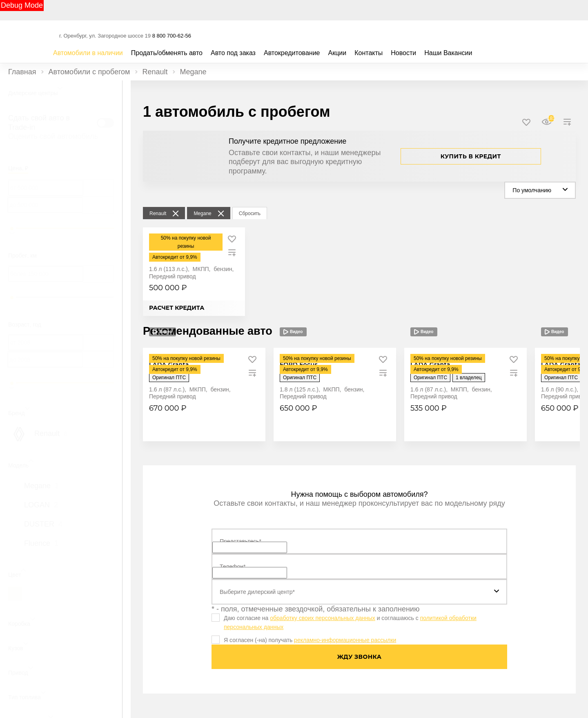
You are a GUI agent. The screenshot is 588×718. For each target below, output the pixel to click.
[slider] (12, 229)
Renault (155, 72)
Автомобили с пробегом (89, 72)
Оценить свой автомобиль (53, 136)
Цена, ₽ (18, 168)
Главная (22, 72)
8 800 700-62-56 (172, 36)
